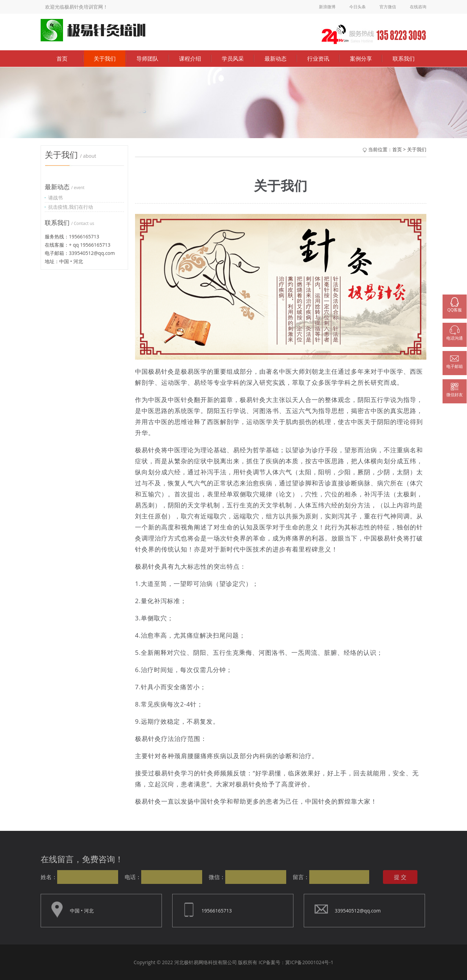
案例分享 (361, 59)
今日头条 (357, 7)
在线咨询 (418, 7)
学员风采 (233, 59)
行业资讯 (318, 59)
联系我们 (404, 59)
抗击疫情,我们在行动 (71, 207)
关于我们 (105, 59)
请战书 (55, 198)
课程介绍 (190, 59)
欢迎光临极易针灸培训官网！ (76, 7)
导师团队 (147, 59)
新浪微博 (327, 7)
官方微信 (388, 7)
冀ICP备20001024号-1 (309, 962)
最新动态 (276, 59)
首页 (62, 59)
